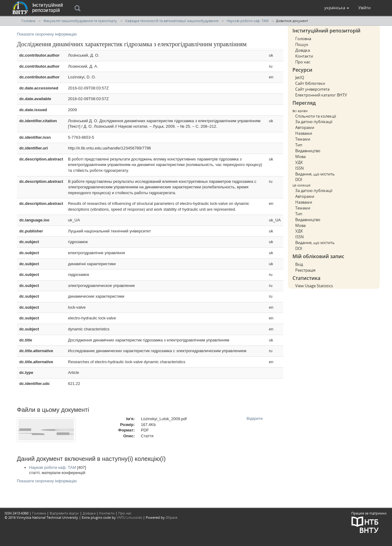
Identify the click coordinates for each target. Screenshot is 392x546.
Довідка (303, 50)
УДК (299, 162)
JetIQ (300, 77)
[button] (337, 8)
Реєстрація (305, 270)
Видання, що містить (315, 174)
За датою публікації (314, 122)
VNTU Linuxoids (129, 517)
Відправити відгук (64, 513)
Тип (299, 145)
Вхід (299, 264)
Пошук (302, 44)
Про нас (303, 62)
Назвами (304, 133)
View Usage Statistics (314, 286)
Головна (28, 21)
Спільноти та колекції (316, 116)
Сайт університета (312, 89)
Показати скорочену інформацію (47, 34)
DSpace (171, 517)
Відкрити (255, 418)
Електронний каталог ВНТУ (321, 95)
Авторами (305, 127)
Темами (303, 139)
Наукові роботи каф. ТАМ (248, 21)
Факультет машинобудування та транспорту (80, 21)
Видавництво (308, 151)
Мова (300, 156)
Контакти (304, 56)
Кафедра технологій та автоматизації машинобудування (172, 21)
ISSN (300, 168)
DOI (299, 179)
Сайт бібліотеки (310, 83)
